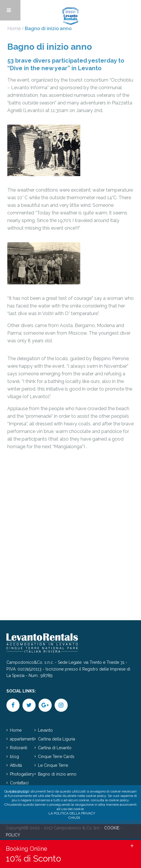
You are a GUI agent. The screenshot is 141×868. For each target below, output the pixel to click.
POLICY (13, 835)
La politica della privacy (72, 813)
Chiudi (74, 818)
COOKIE (112, 828)
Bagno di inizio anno (57, 774)
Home (14, 29)
